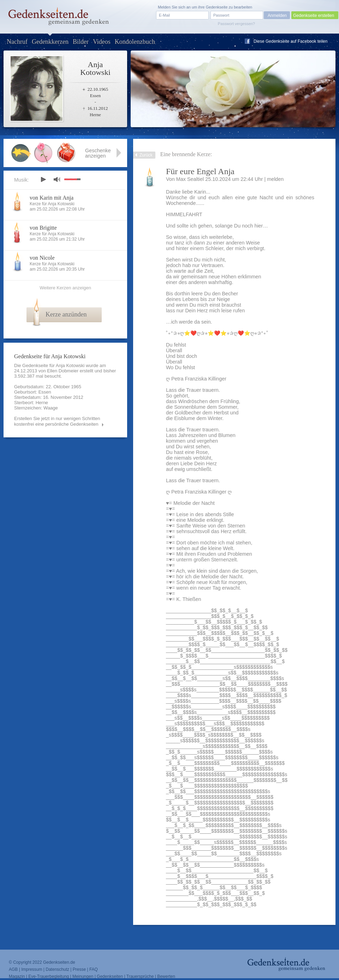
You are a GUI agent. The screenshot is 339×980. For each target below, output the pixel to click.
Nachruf (17, 42)
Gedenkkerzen (50, 42)
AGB (13, 969)
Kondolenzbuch (135, 42)
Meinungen (83, 976)
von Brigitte (43, 228)
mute (57, 179)
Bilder (81, 42)
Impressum (32, 969)
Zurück (146, 155)
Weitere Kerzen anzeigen (65, 288)
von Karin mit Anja (52, 198)
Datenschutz (57, 969)
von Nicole (42, 258)
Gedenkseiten (110, 976)
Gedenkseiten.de (59, 962)
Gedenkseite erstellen (314, 16)
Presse (79, 969)
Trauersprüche (140, 976)
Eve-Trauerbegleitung (49, 976)
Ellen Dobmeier (63, 371)
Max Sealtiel (190, 179)
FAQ (94, 969)
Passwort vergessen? (236, 24)
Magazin (17, 976)
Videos (102, 42)
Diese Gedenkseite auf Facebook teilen (290, 41)
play (43, 179)
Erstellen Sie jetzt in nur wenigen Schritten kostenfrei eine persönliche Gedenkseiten (57, 421)
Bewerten (166, 976)
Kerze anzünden (66, 314)
